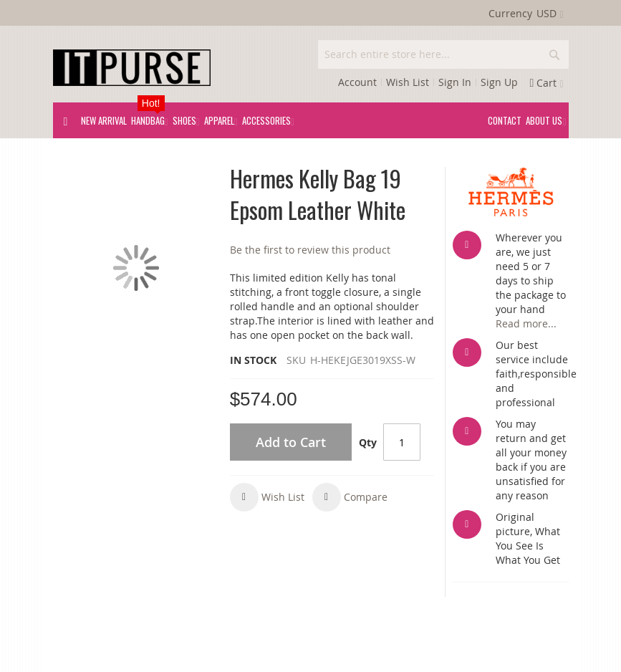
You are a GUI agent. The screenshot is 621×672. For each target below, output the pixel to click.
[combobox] (443, 54)
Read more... (526, 323)
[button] (267, 497)
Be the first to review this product (310, 250)
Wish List (408, 82)
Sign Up (499, 82)
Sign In (455, 82)
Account (357, 82)
